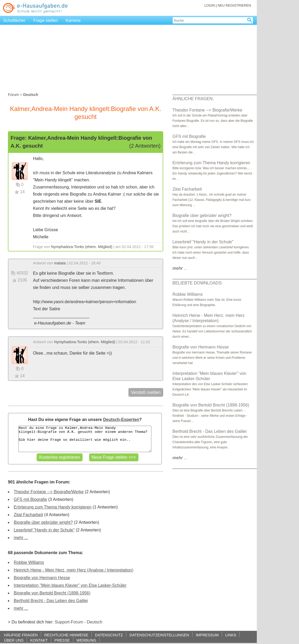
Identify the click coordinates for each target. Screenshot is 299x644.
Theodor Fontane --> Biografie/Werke (49, 492)
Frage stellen (46, 20)
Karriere (73, 20)
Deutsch (95, 622)
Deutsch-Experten (121, 420)
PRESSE (62, 640)
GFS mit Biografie (30, 499)
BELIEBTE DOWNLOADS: (197, 283)
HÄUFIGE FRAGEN (21, 635)
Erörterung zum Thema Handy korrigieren (53, 507)
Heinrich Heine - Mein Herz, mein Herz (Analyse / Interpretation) (74, 570)
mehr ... (21, 538)
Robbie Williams (29, 562)
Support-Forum (69, 622)
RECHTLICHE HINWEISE (66, 635)
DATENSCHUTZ (109, 635)
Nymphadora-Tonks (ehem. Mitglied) (82, 247)
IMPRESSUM (207, 635)
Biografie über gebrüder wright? (43, 522)
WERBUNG (86, 640)
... (180, 268)
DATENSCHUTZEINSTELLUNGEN (159, 635)
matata (60, 263)
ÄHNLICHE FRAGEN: (193, 99)
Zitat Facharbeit (28, 515)
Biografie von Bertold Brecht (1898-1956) (52, 593)
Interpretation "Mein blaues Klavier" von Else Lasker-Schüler (70, 585)
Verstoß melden (146, 392)
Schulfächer (14, 20)
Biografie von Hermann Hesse (42, 578)
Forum (13, 95)
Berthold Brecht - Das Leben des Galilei (51, 601)
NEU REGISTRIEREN (234, 5)
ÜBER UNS (14, 640)
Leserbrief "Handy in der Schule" (44, 530)
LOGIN (210, 5)
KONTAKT (39, 640)
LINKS (231, 635)
